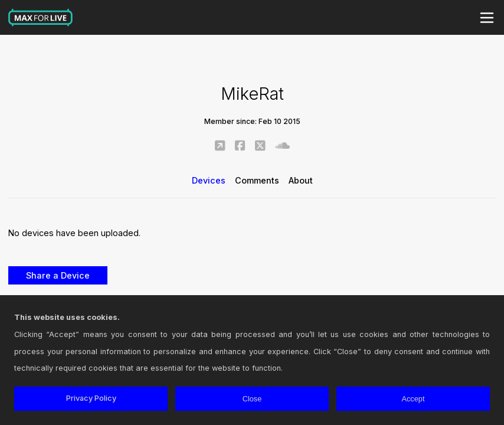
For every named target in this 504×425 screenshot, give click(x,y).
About (301, 180)
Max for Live (41, 18)
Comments (257, 180)
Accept (413, 399)
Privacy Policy (91, 398)
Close (252, 399)
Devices (209, 180)
